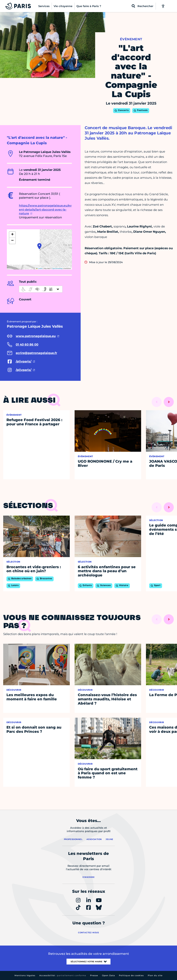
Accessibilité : (63, 975)
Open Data (108, 975)
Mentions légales (25, 975)
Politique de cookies (131, 975)
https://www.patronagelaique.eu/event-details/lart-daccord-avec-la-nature (45, 209)
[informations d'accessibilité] (41, 289)
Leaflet (39, 268)
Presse (94, 975)
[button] (39, 246)
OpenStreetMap (57, 268)
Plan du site (155, 975)
